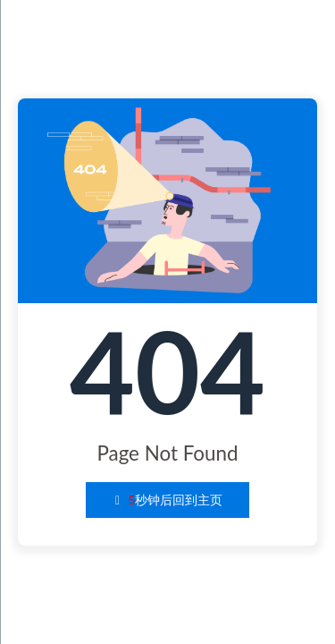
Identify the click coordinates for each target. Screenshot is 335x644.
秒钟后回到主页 (168, 500)
